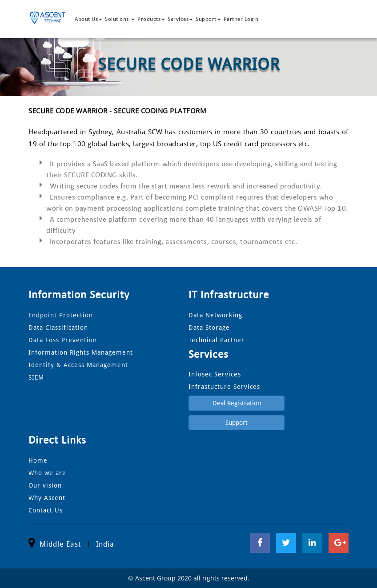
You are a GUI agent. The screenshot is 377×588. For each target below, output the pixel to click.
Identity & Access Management (78, 365)
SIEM (36, 377)
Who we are (47, 473)
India (105, 544)
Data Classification (58, 328)
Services (180, 19)
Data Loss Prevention (63, 340)
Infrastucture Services (224, 387)
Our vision (45, 485)
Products (151, 19)
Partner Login (241, 19)
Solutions (120, 19)
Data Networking (215, 315)
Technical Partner (217, 340)
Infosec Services (215, 374)
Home (38, 460)
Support (208, 19)
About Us (88, 19)
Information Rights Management (81, 352)
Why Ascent (47, 498)
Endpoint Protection (61, 315)
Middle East (60, 544)
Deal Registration (237, 403)
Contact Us (46, 510)
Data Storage (209, 328)
